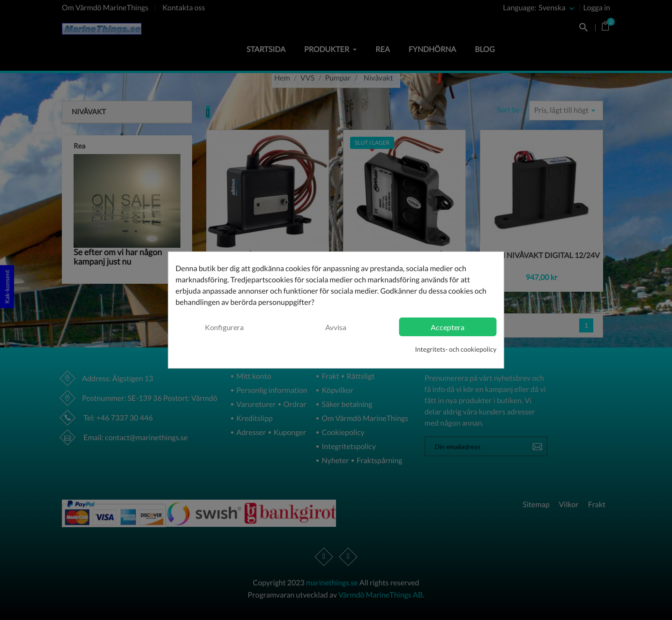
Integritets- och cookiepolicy (456, 349)
